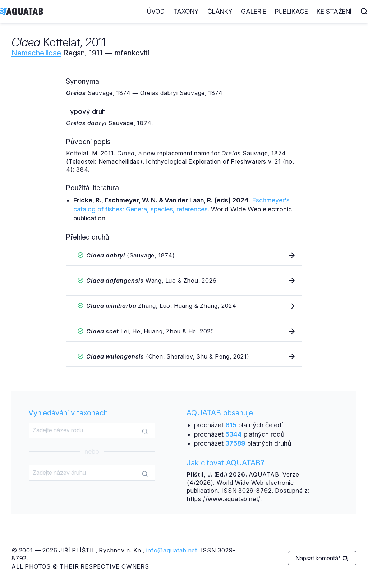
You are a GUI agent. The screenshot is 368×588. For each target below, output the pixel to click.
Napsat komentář (322, 558)
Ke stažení (334, 11)
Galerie (254, 11)
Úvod (156, 11)
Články (220, 11)
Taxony (186, 11)
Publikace (291, 11)
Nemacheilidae (36, 53)
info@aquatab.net (172, 550)
